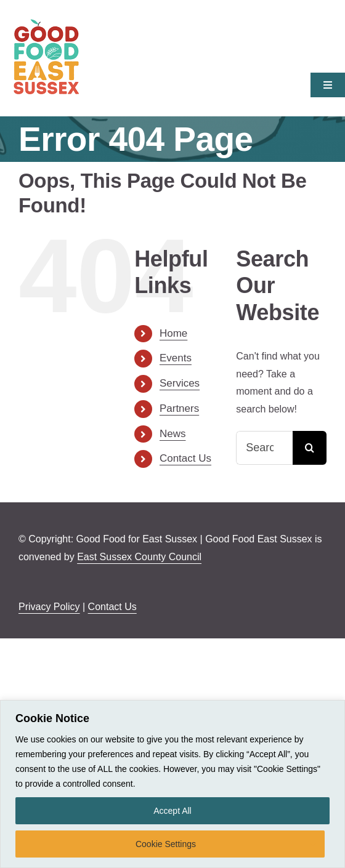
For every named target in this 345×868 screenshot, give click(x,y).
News (173, 434)
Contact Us (185, 458)
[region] (172, 784)
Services (180, 383)
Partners (179, 408)
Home (173, 333)
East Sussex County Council (139, 557)
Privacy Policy (49, 607)
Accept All (172, 811)
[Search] (310, 448)
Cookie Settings (166, 844)
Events (176, 358)
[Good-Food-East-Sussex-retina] (46, 23)
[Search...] (264, 448)
